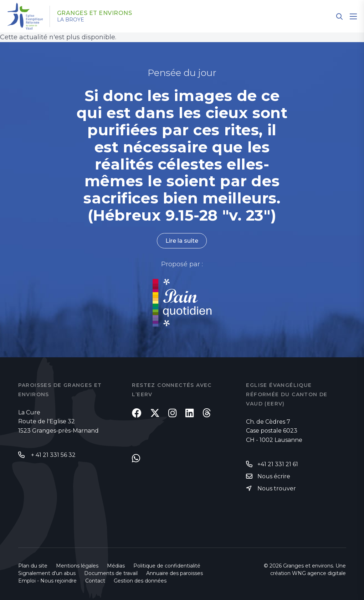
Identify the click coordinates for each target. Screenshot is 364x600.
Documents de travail (111, 573)
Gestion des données (140, 581)
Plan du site (33, 566)
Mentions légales (77, 566)
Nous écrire (274, 476)
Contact (95, 581)
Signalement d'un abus (47, 573)
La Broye (71, 20)
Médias (116, 566)
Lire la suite (182, 241)
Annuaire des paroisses (175, 573)
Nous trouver (277, 488)
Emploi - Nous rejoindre (47, 581)
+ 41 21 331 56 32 (53, 455)
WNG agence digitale (319, 573)
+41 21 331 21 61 (278, 464)
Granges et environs (95, 13)
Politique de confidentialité (167, 566)
